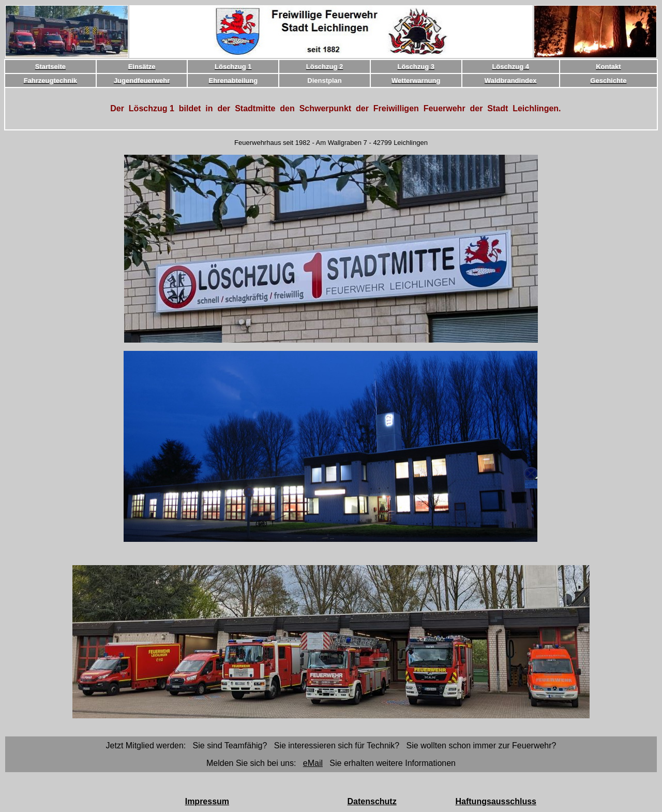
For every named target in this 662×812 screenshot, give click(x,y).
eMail (313, 763)
